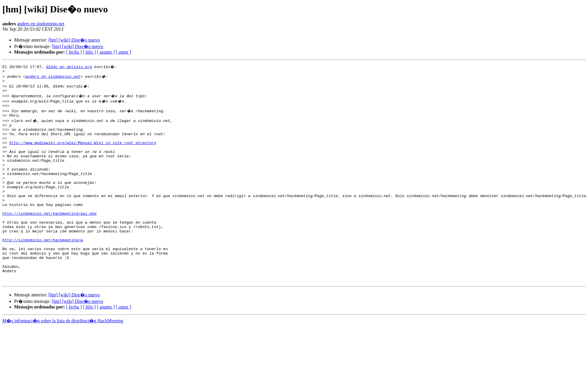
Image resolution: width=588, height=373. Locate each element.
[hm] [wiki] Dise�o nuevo (74, 40)
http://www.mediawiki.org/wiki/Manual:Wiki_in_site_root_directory (83, 151)
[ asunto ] (106, 52)
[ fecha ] (74, 52)
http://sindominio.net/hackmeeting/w (43, 268)
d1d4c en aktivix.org (69, 67)
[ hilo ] (90, 52)
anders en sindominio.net (41, 24)
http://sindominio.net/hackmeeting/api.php (49, 236)
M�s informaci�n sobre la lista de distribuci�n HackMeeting (63, 357)
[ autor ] (124, 52)
